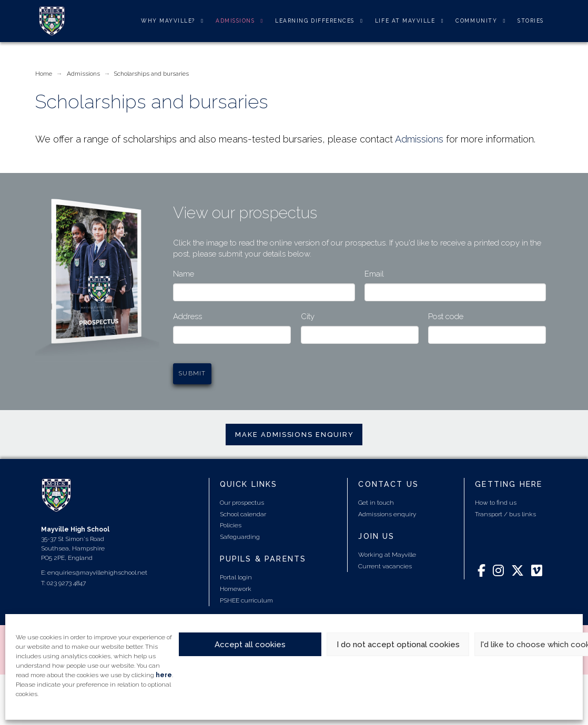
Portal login (236, 577)
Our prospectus (242, 503)
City (308, 317)
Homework (236, 589)
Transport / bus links (505, 514)
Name (184, 274)
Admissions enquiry (387, 514)
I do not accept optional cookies (398, 645)
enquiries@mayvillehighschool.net (97, 573)
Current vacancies (385, 566)
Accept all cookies (250, 645)
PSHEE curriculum (246, 600)
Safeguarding (240, 537)
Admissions (419, 139)
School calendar (243, 514)
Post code (446, 317)
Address (187, 317)
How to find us (496, 503)
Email (374, 274)
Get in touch (376, 503)
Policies (231, 525)
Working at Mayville (387, 555)
